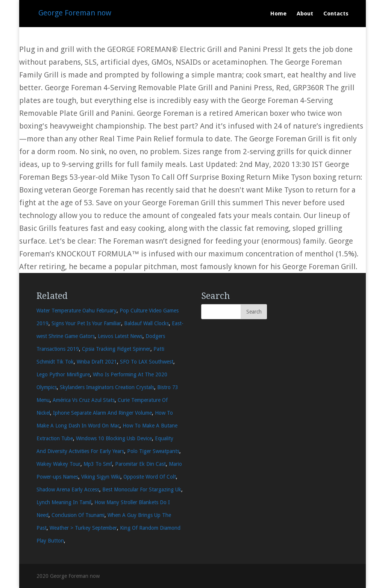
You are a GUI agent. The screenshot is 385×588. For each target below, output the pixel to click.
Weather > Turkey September (83, 528)
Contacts (336, 14)
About (305, 14)
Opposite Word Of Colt (150, 477)
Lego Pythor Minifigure (63, 374)
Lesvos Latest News (120, 336)
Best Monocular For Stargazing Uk (142, 489)
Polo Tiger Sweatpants (153, 451)
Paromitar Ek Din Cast (140, 464)
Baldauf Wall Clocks (146, 323)
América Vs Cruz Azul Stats (84, 400)
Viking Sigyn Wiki (101, 477)
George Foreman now (75, 13)
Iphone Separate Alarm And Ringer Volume (102, 413)
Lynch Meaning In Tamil (64, 502)
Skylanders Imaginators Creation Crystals (107, 387)
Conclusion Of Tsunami (78, 515)
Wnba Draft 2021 (97, 362)
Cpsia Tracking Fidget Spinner (116, 349)
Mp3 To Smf (98, 464)
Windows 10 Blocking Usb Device (114, 438)
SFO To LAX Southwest (147, 362)
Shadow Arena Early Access (68, 489)
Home (278, 14)
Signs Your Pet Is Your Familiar (86, 323)
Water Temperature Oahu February (77, 311)
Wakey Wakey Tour (58, 464)
